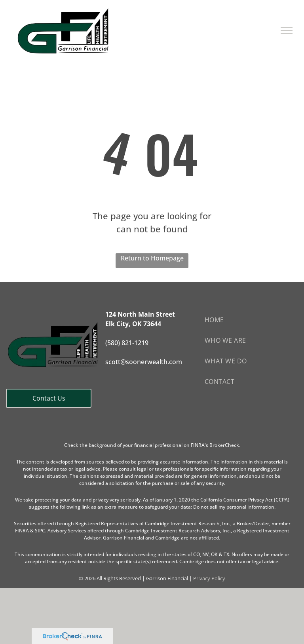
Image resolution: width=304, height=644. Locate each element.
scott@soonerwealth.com (144, 362)
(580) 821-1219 (127, 343)
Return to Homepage (152, 258)
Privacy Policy (209, 578)
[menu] (287, 30)
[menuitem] (251, 320)
